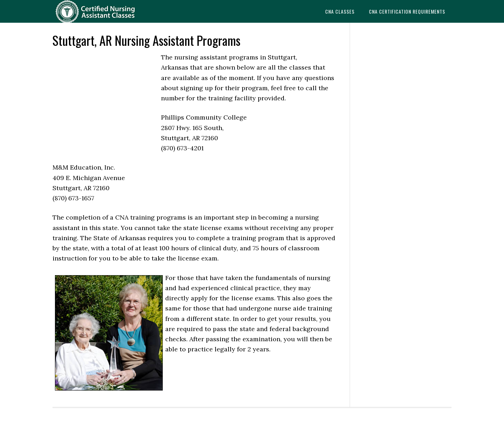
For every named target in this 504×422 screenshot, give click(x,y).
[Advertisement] (105, 99)
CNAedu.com (108, 11)
